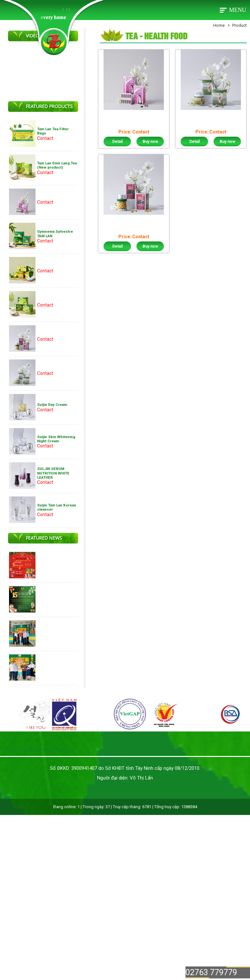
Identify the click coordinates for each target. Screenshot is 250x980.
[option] (28, 715)
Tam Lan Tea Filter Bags (53, 131)
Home (219, 25)
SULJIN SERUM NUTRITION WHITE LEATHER (53, 473)
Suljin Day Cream (52, 405)
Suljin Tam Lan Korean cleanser (57, 507)
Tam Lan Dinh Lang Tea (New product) (57, 165)
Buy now (150, 142)
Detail (117, 142)
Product (240, 25)
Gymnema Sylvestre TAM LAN (55, 234)
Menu (238, 10)
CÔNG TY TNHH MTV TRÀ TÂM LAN (39, 750)
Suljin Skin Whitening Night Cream (56, 439)
